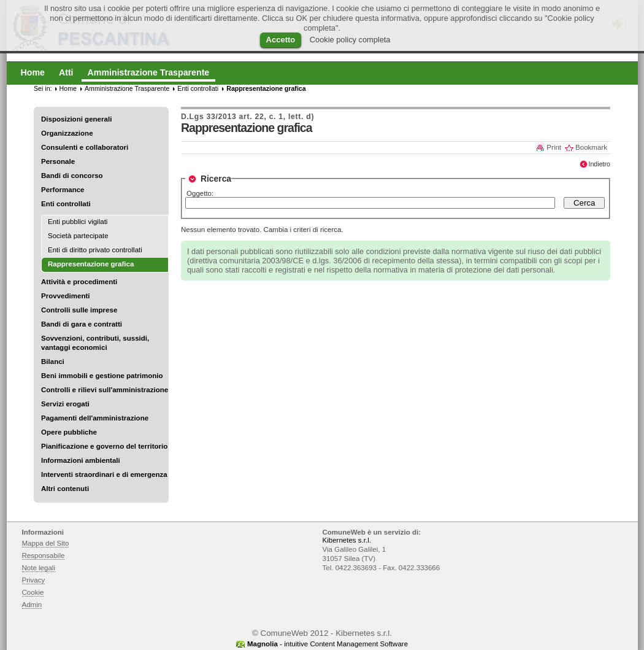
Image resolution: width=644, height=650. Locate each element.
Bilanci (53, 362)
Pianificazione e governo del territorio (104, 446)
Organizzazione (67, 133)
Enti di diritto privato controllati (95, 250)
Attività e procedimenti (79, 282)
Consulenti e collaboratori (85, 147)
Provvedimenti (65, 296)
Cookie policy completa (350, 40)
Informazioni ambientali (81, 460)
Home (68, 88)
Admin (32, 605)
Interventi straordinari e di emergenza (104, 474)
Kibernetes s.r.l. (347, 540)
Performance (63, 190)
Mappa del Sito (46, 543)
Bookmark (591, 147)
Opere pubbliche (69, 432)
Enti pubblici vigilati (78, 222)
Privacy (34, 580)
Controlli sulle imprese (79, 310)
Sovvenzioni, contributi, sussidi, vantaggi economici (95, 343)
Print (554, 147)
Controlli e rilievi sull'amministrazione (105, 390)
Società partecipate (78, 236)
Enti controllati (66, 204)
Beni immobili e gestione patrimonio (102, 376)
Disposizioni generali (76, 119)
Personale (58, 161)
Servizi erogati (65, 404)
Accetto (281, 40)
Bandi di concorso (72, 176)
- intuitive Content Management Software (328, 644)
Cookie (33, 592)
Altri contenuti (65, 489)
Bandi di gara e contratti (82, 324)
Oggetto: (200, 193)
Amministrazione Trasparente (127, 88)
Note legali (39, 568)
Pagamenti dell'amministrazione (95, 418)
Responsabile (44, 555)
